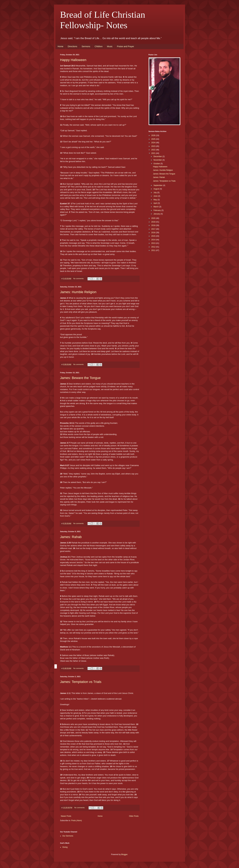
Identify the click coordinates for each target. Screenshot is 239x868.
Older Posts (134, 816)
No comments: (79, 279)
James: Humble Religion (78, 292)
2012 (154, 247)
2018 (154, 225)
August (157, 189)
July (155, 193)
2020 (154, 218)
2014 (154, 240)
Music (110, 46)
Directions (72, 46)
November (158, 160)
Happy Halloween (73, 60)
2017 (154, 229)
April (156, 203)
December (158, 156)
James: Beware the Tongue (80, 378)
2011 (154, 250)
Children (99, 46)
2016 (154, 233)
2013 (154, 243)
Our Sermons (68, 836)
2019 (154, 222)
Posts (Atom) (76, 821)
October (157, 164)
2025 (154, 139)
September (158, 185)
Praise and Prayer (125, 46)
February (157, 210)
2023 (154, 146)
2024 (154, 143)
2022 (154, 150)
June (156, 196)
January (157, 214)
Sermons (86, 46)
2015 (154, 236)
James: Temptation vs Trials (81, 682)
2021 (154, 153)
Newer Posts (66, 816)
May (155, 200)
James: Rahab (71, 537)
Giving (65, 847)
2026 (154, 135)
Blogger (124, 854)
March (156, 207)
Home (60, 46)
